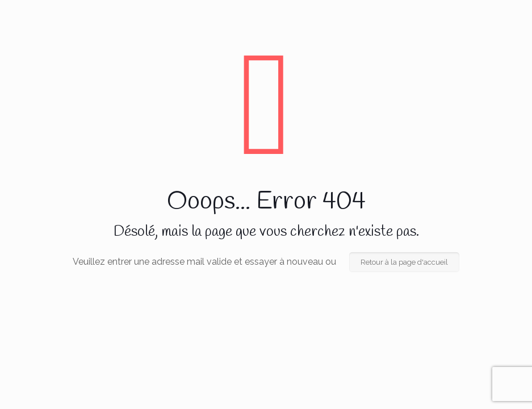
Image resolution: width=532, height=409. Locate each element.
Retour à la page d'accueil (404, 262)
